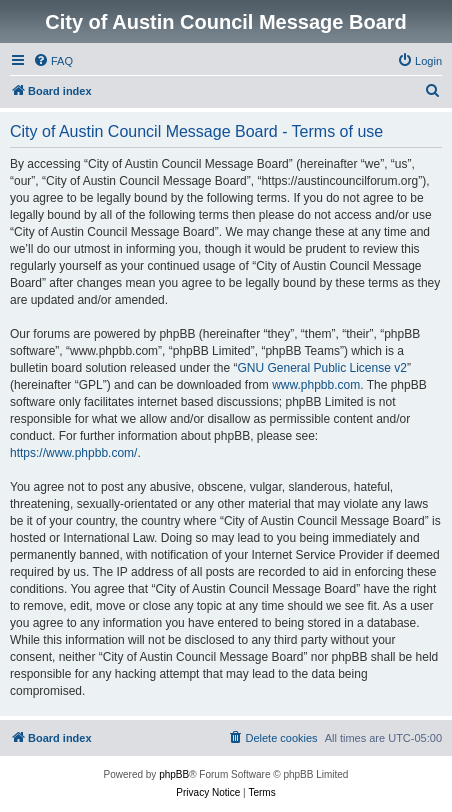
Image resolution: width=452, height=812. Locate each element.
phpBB (174, 774)
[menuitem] (53, 61)
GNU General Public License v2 (321, 368)
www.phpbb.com (316, 385)
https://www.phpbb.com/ (73, 453)
